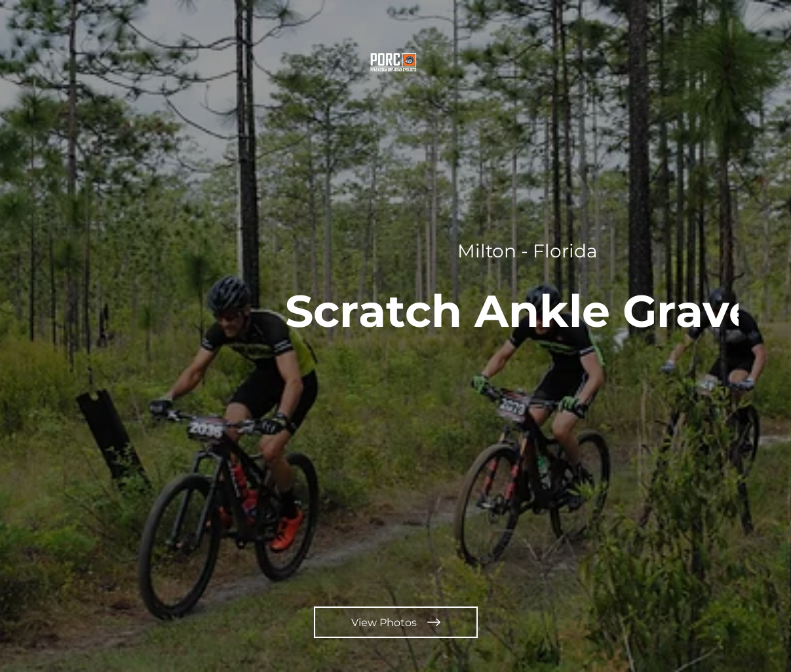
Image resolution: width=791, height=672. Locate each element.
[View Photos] (396, 622)
